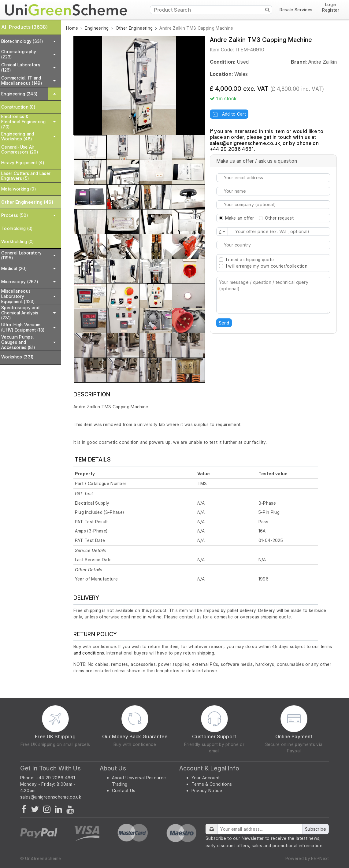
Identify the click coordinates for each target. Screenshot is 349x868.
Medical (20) (14, 268)
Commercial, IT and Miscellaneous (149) (22, 80)
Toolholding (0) (17, 228)
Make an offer (240, 218)
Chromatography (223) (19, 54)
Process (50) (15, 215)
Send (224, 323)
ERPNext (320, 858)
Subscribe (316, 829)
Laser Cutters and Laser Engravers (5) (26, 176)
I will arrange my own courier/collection (267, 266)
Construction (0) (18, 107)
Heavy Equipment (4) (23, 163)
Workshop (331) (17, 357)
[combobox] (273, 245)
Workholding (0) (18, 241)
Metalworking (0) (19, 189)
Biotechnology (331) (22, 41)
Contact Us (124, 790)
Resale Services (296, 10)
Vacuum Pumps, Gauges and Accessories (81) (18, 342)
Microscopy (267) (20, 282)
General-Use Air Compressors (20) (20, 150)
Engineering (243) (19, 94)
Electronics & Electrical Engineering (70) (23, 122)
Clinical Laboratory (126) (21, 67)
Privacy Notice (207, 790)
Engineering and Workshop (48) (18, 136)
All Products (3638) (24, 27)
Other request (279, 218)
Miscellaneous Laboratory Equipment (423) (18, 296)
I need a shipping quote (250, 260)
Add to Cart (229, 114)
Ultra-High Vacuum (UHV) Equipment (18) (23, 327)
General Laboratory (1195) (22, 255)
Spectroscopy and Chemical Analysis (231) (20, 313)
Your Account (206, 778)
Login (331, 5)
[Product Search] (211, 10)
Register (331, 10)
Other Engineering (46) (27, 202)
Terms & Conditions (212, 784)
